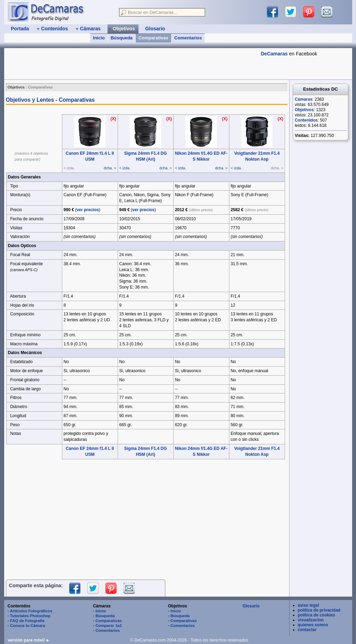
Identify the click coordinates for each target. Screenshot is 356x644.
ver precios (88, 210)
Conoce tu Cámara (28, 626)
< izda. (125, 168)
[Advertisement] (131, 64)
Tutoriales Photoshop (30, 616)
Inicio (99, 38)
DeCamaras (274, 54)
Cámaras (304, 99)
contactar (307, 630)
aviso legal (308, 605)
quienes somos (313, 625)
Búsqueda (122, 38)
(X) (113, 119)
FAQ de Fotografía (27, 621)
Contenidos (306, 120)
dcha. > (110, 168)
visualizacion (311, 620)
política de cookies (317, 615)
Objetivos (304, 110)
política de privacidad (319, 610)
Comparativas (153, 38)
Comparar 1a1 (109, 626)
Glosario (251, 606)
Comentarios (188, 38)
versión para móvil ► (29, 640)
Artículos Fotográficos (31, 611)
